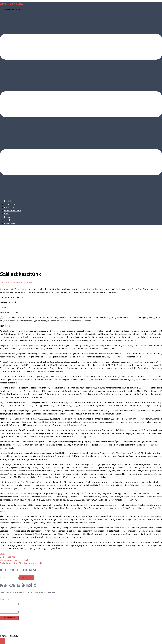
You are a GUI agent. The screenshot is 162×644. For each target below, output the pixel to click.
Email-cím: (5, 599)
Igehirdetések (10, 201)
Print (2, 554)
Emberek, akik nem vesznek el (14, 560)
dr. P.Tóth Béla (11, 4)
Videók (7, 220)
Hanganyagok (10, 223)
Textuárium (10, 204)
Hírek (7, 214)
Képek (7, 217)
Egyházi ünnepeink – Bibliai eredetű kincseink (21, 563)
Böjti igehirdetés (8, 557)
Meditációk (9, 207)
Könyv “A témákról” (13, 211)
